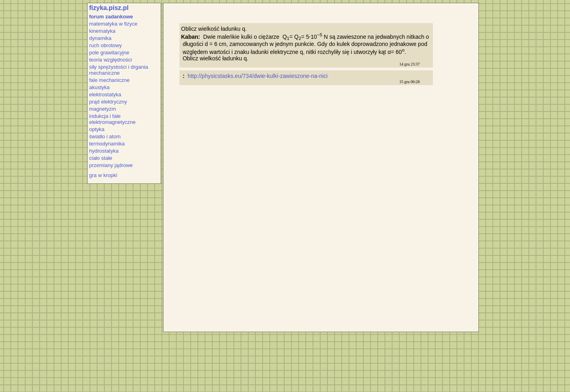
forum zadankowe (111, 17)
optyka (97, 129)
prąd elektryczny (108, 102)
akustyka (99, 87)
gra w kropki (103, 175)
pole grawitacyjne (109, 53)
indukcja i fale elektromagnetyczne (112, 119)
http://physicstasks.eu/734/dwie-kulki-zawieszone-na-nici (258, 76)
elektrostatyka (105, 95)
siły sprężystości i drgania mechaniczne (119, 70)
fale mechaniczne (109, 80)
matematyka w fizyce (113, 24)
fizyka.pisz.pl (109, 8)
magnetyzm (103, 109)
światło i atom (105, 136)
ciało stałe (101, 158)
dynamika (100, 38)
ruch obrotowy (106, 45)
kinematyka (102, 31)
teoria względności (111, 60)
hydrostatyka (104, 151)
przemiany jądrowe (111, 165)
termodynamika (107, 144)
